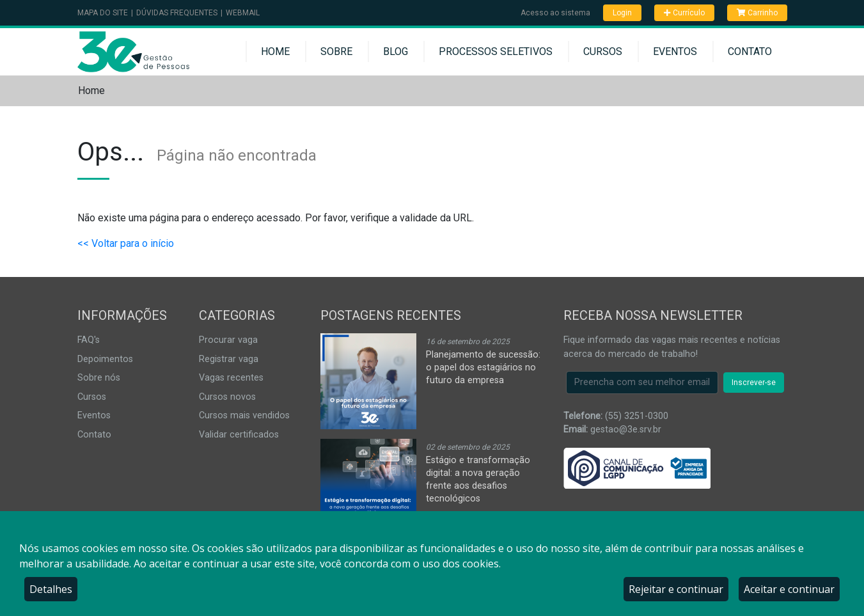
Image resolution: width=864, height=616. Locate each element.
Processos (496, 51)
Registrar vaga (229, 359)
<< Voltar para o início (126, 243)
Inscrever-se (754, 383)
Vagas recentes (231, 378)
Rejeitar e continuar (676, 589)
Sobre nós (99, 378)
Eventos (675, 51)
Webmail (243, 13)
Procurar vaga (228, 340)
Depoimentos (105, 359)
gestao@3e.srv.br (626, 430)
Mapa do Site (103, 13)
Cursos (603, 51)
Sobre (336, 51)
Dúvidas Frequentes (177, 13)
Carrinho (757, 13)
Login (622, 13)
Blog (396, 51)
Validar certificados (239, 435)
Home (275, 51)
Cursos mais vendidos (244, 415)
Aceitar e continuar (789, 589)
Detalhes (51, 589)
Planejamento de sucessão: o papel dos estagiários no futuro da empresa (483, 367)
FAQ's (89, 340)
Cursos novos (227, 397)
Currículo (684, 13)
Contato (750, 51)
